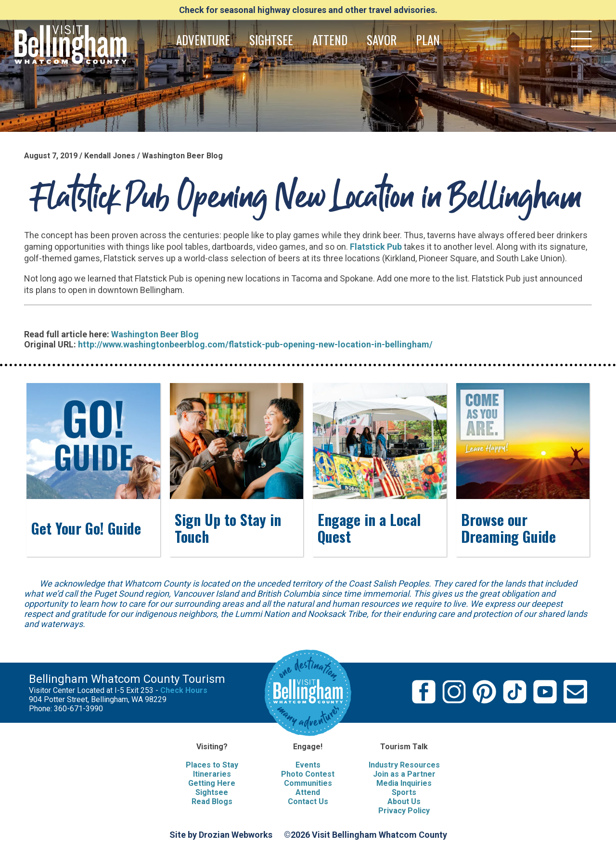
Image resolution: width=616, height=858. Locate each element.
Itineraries (212, 774)
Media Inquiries (404, 783)
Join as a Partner (404, 774)
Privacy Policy (404, 811)
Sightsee (212, 792)
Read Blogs (212, 801)
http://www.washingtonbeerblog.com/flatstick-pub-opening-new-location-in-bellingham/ (255, 344)
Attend (308, 792)
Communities (308, 783)
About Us (404, 801)
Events (308, 765)
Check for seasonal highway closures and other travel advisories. (308, 10)
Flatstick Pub (376, 247)
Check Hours (184, 690)
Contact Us (308, 801)
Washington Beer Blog (155, 334)
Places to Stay (212, 765)
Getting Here (212, 783)
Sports (404, 792)
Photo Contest (308, 774)
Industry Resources (404, 765)
